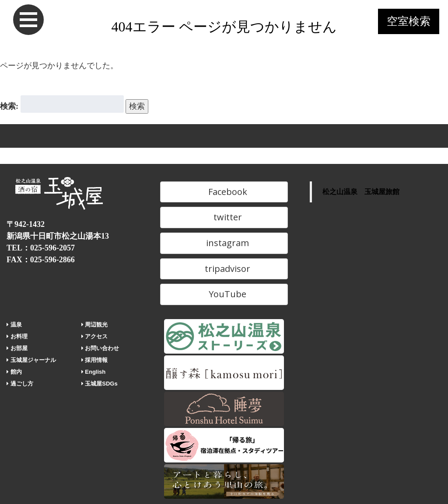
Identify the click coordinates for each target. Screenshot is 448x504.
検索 (137, 106)
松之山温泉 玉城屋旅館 (361, 192)
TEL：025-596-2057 (41, 248)
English (94, 372)
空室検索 (409, 21)
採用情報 (95, 360)
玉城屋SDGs (100, 384)
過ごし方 (20, 384)
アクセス (95, 336)
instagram (224, 243)
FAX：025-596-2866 (41, 260)
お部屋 (17, 348)
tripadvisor (224, 269)
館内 (14, 372)
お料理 (17, 336)
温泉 (14, 325)
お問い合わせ (100, 348)
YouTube (224, 294)
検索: (9, 106)
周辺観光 (95, 325)
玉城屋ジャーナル (31, 360)
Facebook (224, 192)
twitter (224, 217)
